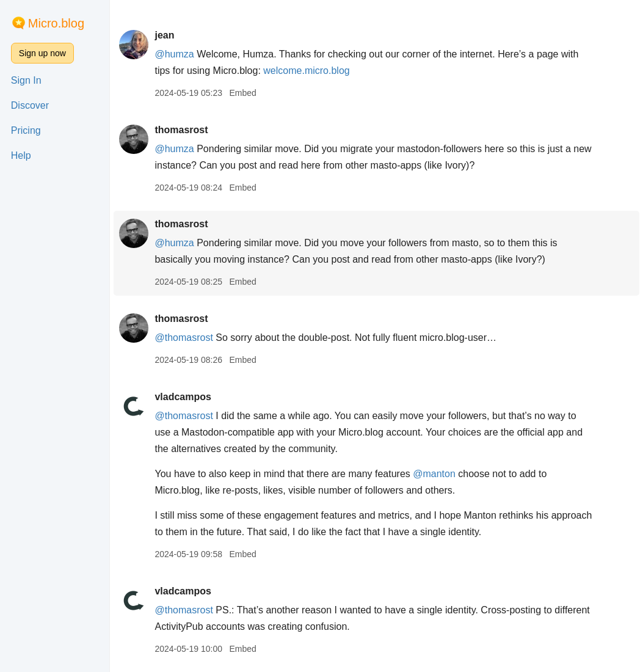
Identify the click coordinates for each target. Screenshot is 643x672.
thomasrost (181, 130)
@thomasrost (183, 338)
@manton (434, 474)
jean (164, 35)
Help (21, 155)
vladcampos (183, 397)
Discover (30, 105)
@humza (174, 54)
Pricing (26, 130)
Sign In (26, 80)
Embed (242, 93)
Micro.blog (56, 23)
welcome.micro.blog (306, 71)
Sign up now (42, 53)
